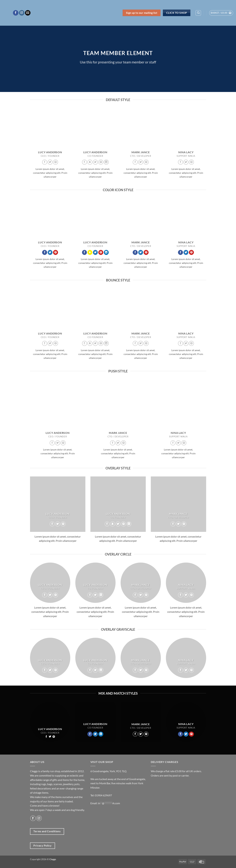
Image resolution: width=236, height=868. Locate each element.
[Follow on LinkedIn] (106, 162)
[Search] (198, 13)
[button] (221, 13)
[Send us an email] (28, 13)
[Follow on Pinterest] (56, 162)
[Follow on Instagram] (22, 13)
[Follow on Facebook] (16, 13)
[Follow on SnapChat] (90, 162)
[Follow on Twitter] (50, 162)
